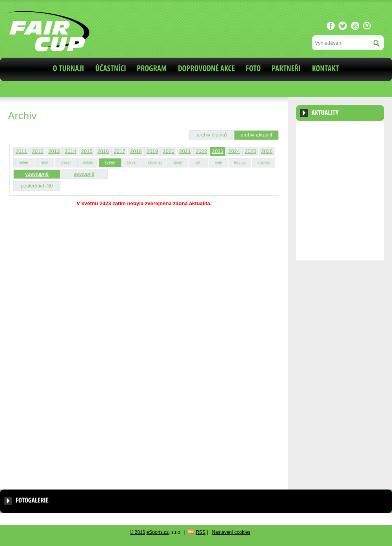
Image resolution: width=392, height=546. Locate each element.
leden (24, 162)
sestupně (84, 174)
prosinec (263, 162)
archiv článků (212, 135)
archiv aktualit (257, 135)
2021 (185, 151)
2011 (21, 151)
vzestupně (37, 174)
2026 (267, 151)
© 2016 (137, 532)
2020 (168, 151)
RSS (201, 532)
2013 (54, 151)
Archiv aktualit (362, 132)
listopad (240, 162)
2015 (87, 151)
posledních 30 (36, 186)
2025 (250, 151)
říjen (219, 162)
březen (66, 162)
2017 (119, 151)
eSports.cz (158, 532)
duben (88, 162)
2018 (136, 151)
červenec (155, 162)
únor (45, 162)
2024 (234, 151)
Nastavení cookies (231, 532)
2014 (70, 151)
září (199, 162)
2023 (218, 151)
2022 (201, 151)
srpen (178, 162)
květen (110, 162)
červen (132, 162)
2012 (37, 151)
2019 (152, 151)
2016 (103, 151)
